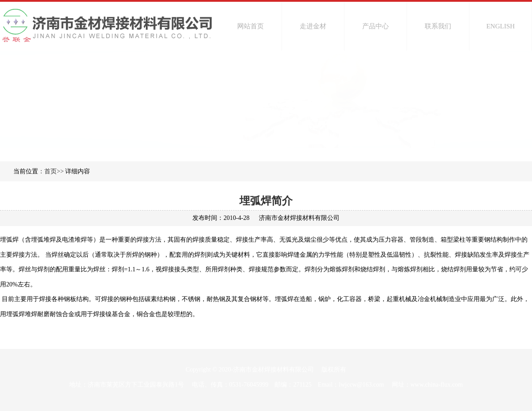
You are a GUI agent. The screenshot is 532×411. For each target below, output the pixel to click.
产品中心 (376, 26)
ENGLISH (501, 26)
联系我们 (438, 26)
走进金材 (313, 26)
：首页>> (51, 171)
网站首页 (250, 26)
